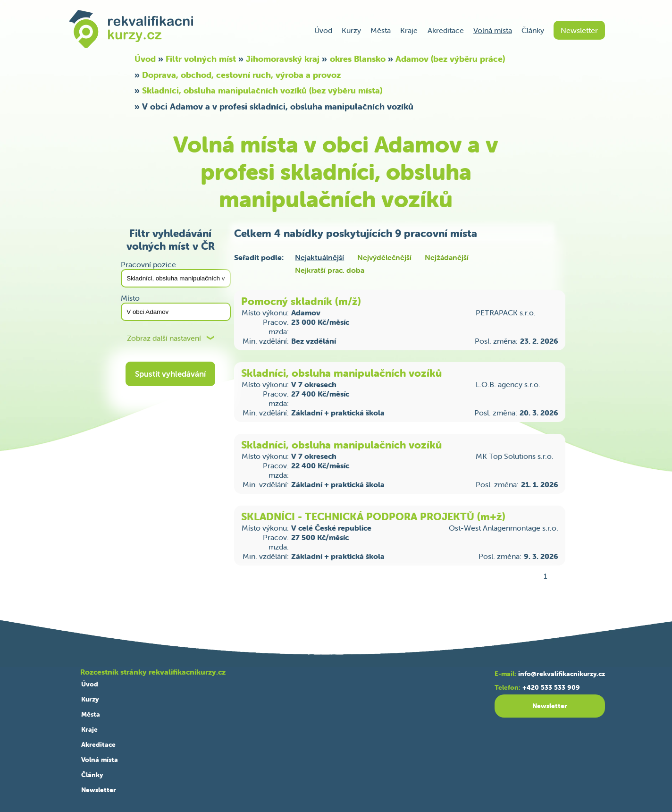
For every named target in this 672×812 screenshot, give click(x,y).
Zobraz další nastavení (164, 338)
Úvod (323, 30)
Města (381, 30)
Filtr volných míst (201, 59)
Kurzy (351, 30)
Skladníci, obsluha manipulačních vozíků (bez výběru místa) (262, 90)
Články (533, 30)
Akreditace (446, 30)
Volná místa (493, 30)
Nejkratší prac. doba (330, 270)
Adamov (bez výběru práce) (450, 59)
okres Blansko (358, 59)
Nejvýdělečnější (384, 257)
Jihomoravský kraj (283, 59)
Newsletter (579, 30)
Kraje (409, 30)
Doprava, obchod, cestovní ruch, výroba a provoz (241, 75)
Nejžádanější (447, 257)
